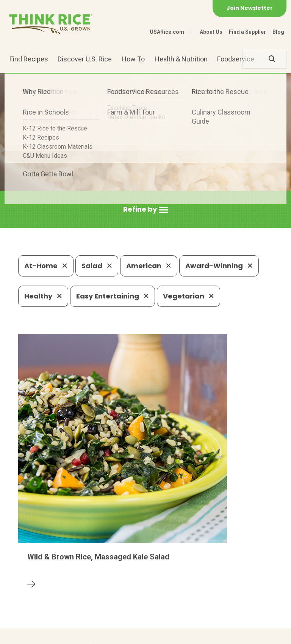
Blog (278, 32)
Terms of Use (154, 635)
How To (133, 59)
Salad (97, 266)
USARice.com (167, 32)
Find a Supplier (247, 32)
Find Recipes (29, 59)
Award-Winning (219, 266)
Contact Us (33, 635)
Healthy (43, 296)
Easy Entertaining (113, 296)
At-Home (46, 266)
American (149, 266)
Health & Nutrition (181, 59)
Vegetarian (189, 296)
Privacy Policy (76, 635)
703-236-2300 (92, 580)
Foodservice (236, 59)
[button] (145, 210)
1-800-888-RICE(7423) (163, 580)
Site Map (115, 635)
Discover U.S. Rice (85, 59)
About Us (211, 32)
